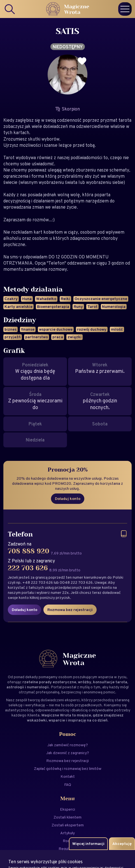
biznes (11, 329)
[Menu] (125, 9)
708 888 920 (29, 551)
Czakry (11, 299)
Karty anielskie (18, 306)
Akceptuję (122, 844)
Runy (78, 306)
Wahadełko (46, 299)
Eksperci (67, 809)
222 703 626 (28, 568)
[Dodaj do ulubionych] (82, 61)
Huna (27, 299)
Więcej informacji (88, 844)
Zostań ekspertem (68, 825)
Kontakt (68, 776)
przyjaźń (13, 337)
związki (75, 337)
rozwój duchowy (92, 329)
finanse (28, 329)
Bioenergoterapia (53, 306)
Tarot (92, 306)
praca (58, 337)
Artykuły (67, 833)
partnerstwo (37, 337)
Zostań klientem (67, 817)
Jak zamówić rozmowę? (68, 745)
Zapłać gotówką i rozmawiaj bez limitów (68, 768)
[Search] (10, 9)
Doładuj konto (68, 499)
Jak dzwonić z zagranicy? (68, 753)
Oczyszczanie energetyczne (101, 299)
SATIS (67, 31)
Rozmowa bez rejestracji (70, 610)
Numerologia (114, 306)
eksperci (72, 700)
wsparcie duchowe (56, 329)
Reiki (65, 299)
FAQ (68, 784)
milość (117, 329)
